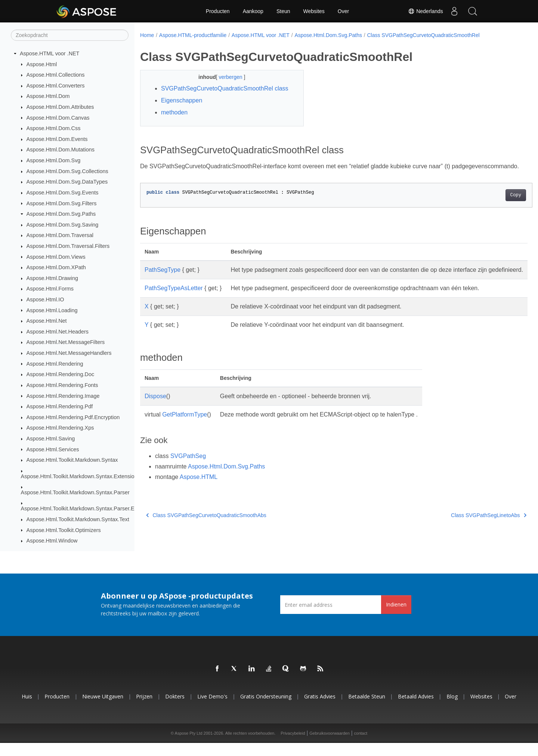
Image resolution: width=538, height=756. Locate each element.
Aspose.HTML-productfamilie (193, 35)
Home (147, 35)
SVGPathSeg (188, 483)
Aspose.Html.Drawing (52, 279)
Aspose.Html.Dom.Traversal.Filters (68, 246)
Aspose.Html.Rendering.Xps (60, 428)
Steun (283, 11)
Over (343, 11)
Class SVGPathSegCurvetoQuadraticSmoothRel (423, 35)
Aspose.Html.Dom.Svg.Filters (62, 203)
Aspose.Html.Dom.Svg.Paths (61, 214)
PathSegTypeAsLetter (174, 315)
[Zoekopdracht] (70, 36)
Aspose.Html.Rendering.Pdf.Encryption (73, 418)
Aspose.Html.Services (53, 449)
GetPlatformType (185, 441)
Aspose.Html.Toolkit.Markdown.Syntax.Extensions (81, 476)
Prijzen (144, 709)
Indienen (396, 617)
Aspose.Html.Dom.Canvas (58, 118)
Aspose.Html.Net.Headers (58, 332)
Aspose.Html (42, 64)
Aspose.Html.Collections (56, 75)
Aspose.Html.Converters (56, 86)
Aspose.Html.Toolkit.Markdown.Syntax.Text (78, 520)
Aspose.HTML (199, 504)
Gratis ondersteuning (266, 709)
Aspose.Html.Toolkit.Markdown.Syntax (72, 460)
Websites (314, 11)
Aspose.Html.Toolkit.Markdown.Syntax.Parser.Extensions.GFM (96, 509)
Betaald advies (416, 709)
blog (452, 709)
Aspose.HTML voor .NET (50, 54)
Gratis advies (320, 709)
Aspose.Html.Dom (48, 96)
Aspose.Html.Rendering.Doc (61, 375)
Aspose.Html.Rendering (55, 364)
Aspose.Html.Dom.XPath (56, 268)
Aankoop (253, 11)
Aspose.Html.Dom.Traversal (60, 236)
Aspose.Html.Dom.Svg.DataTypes (67, 182)
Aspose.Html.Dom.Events (57, 139)
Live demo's (212, 709)
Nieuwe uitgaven (103, 709)
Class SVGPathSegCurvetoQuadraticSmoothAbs (206, 542)
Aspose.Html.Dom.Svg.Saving (63, 225)
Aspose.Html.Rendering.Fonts (62, 385)
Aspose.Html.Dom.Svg (54, 161)
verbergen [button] (225, 77)
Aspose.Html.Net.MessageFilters (66, 342)
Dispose (155, 423)
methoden (174, 121)
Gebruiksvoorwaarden (330, 746)
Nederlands (426, 11)
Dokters (175, 709)
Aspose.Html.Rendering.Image (63, 396)
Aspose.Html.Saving (51, 439)
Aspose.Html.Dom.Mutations (61, 150)
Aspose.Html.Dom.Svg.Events (63, 193)
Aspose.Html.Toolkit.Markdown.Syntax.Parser (75, 493)
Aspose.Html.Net (47, 321)
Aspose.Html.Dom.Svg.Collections (67, 172)
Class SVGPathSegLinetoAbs (462, 542)
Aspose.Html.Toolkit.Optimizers (64, 530)
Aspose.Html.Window (52, 541)
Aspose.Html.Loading (52, 310)
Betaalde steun (367, 709)
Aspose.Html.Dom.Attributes (60, 107)
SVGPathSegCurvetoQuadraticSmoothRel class (217, 93)
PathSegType (163, 288)
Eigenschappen (182, 109)
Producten (218, 11)
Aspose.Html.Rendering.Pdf (60, 407)
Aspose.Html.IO (45, 300)
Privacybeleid (293, 746)
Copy (488, 213)
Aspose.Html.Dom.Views (56, 257)
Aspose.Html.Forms (50, 289)
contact (361, 746)
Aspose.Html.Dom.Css (54, 129)
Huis (27, 709)
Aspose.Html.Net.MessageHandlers (69, 353)
